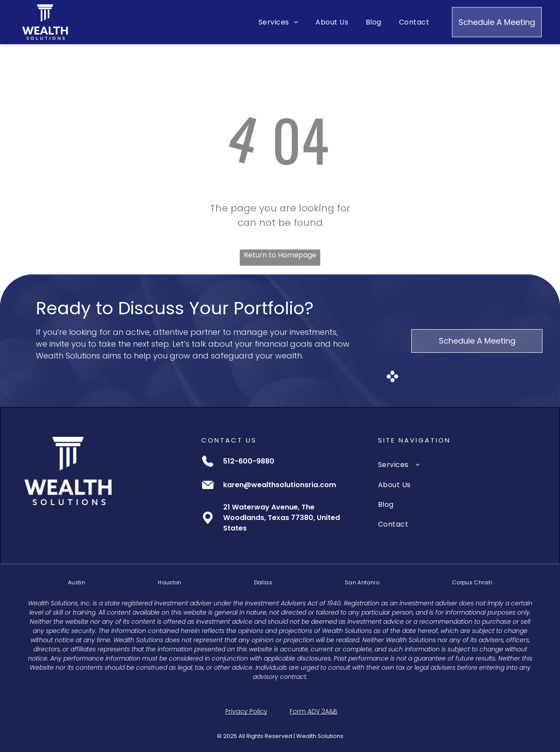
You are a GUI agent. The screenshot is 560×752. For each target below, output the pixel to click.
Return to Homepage (280, 255)
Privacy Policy (246, 711)
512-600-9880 (249, 461)
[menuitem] (278, 22)
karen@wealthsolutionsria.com (280, 485)
